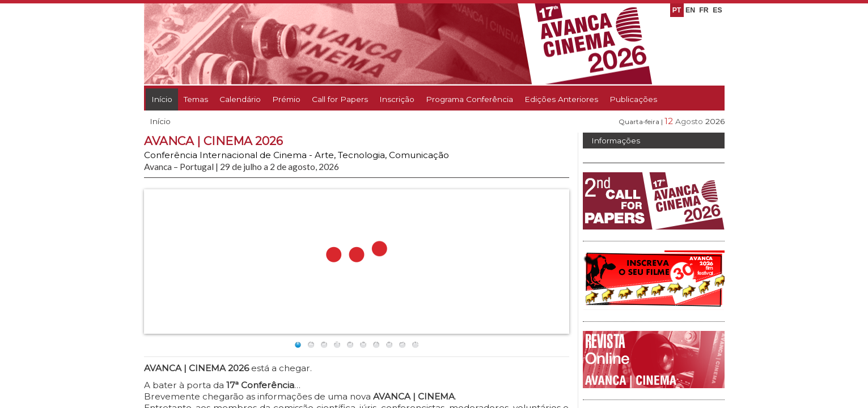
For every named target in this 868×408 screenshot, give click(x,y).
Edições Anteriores (561, 99)
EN (690, 10)
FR (704, 10)
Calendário (240, 99)
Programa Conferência (469, 99)
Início (162, 99)
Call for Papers (340, 99)
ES (717, 10)
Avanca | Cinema (646, 165)
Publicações (633, 99)
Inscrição (397, 99)
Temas (196, 99)
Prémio (286, 99)
